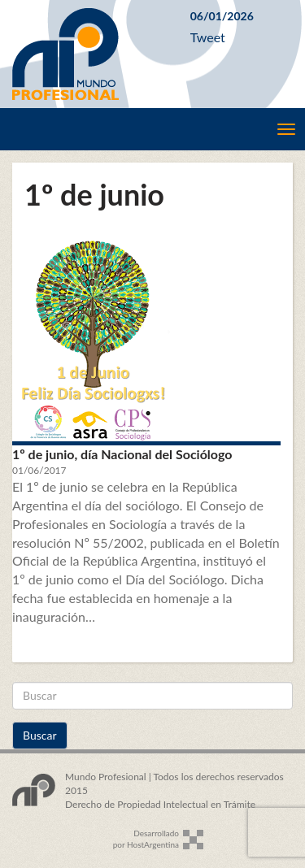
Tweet (208, 37)
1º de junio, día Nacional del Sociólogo (122, 454)
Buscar (40, 735)
